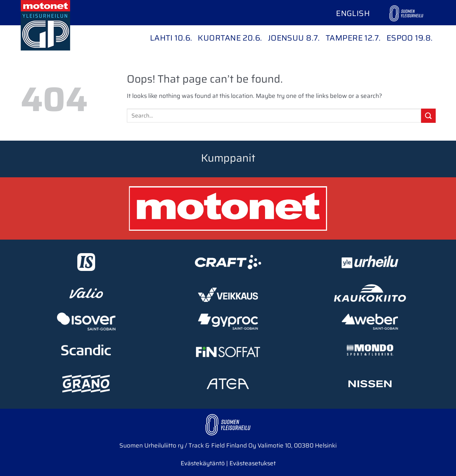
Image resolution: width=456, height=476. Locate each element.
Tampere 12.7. (353, 38)
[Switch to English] (353, 14)
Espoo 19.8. (410, 38)
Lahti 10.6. (171, 38)
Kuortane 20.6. (230, 38)
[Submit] (428, 116)
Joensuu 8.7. (294, 38)
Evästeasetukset (253, 463)
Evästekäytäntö (203, 463)
